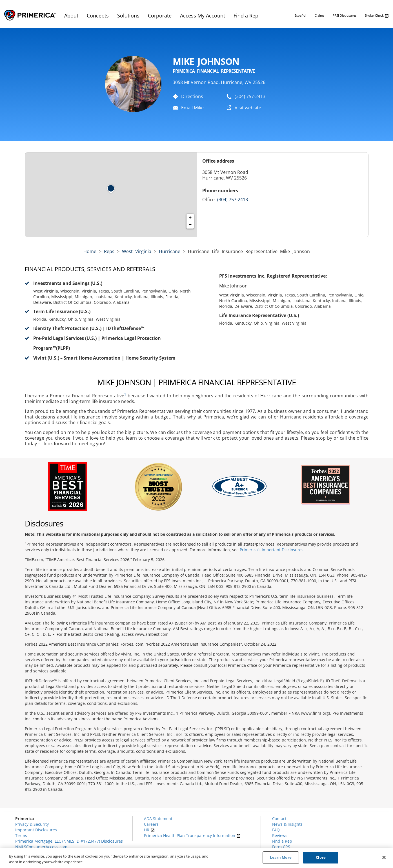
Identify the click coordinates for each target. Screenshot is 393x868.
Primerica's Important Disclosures (272, 550)
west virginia (137, 251)
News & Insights (287, 824)
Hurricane (170, 251)
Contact (279, 819)
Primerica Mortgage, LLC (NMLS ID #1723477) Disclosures (69, 841)
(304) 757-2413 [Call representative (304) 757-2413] (233, 200)
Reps (109, 251)
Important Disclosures (36, 830)
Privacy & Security (32, 824)
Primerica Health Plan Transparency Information (192, 835)
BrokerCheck (377, 16)
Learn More (281, 858)
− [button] (190, 225)
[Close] (384, 857)
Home (90, 251)
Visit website (248, 108)
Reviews (280, 835)
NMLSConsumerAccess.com (41, 847)
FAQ (276, 830)
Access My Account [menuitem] (203, 15)
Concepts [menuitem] (98, 15)
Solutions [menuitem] (128, 15)
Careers (151, 824)
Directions (192, 96)
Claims (319, 15)
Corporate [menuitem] (160, 15)
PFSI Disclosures (345, 15)
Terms (21, 835)
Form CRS (281, 847)
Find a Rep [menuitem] (246, 15)
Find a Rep (282, 841)
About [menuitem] (71, 15)
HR (149, 830)
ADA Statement (158, 819)
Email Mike (192, 108)
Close (321, 858)
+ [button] (190, 218)
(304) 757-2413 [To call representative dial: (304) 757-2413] (250, 96)
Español (300, 15)
